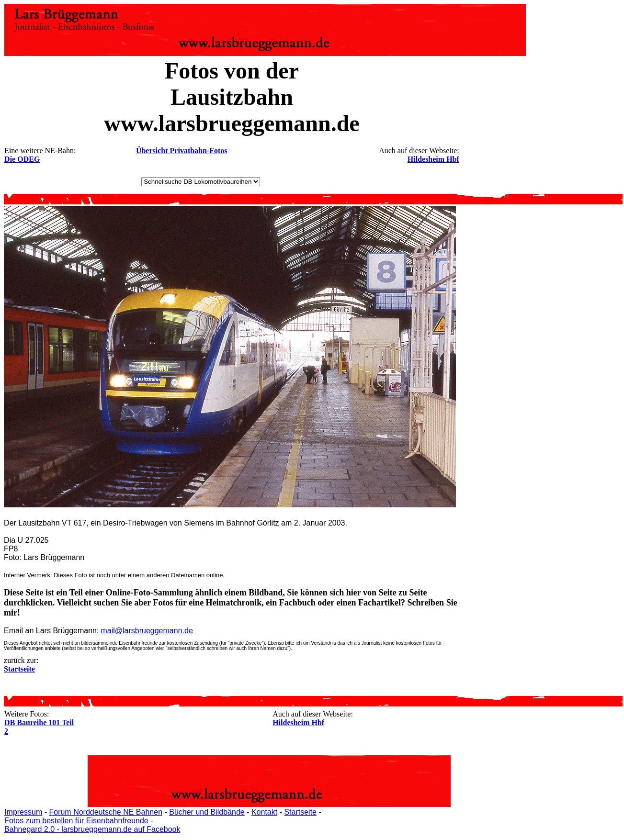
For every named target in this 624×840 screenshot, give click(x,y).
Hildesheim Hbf (433, 159)
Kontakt (264, 812)
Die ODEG (22, 159)
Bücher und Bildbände (207, 812)
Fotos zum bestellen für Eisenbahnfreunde (76, 821)
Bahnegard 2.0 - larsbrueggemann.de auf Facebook (92, 829)
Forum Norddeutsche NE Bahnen (106, 812)
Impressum (23, 812)
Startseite (300, 812)
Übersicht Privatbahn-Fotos (182, 151)
